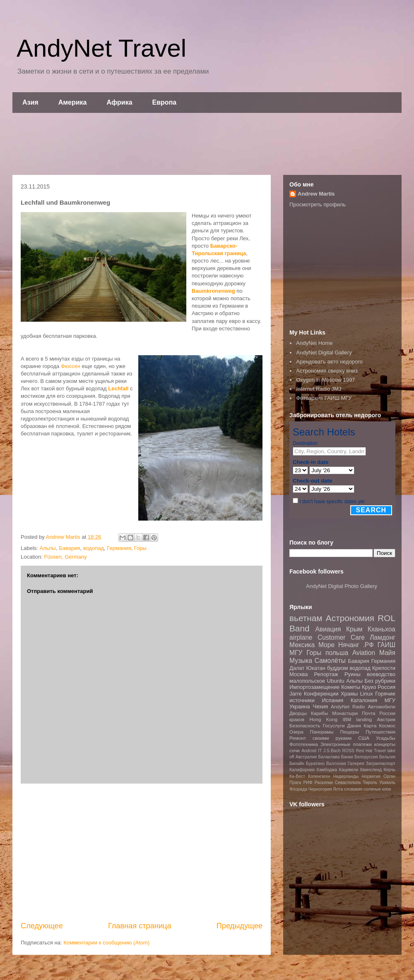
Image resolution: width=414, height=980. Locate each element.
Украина (300, 706)
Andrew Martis (316, 194)
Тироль (370, 783)
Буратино (315, 764)
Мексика (302, 645)
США (364, 738)
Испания (333, 700)
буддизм (338, 668)
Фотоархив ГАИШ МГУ (324, 398)
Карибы (319, 713)
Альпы (48, 548)
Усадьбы (386, 738)
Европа (165, 102)
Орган (389, 776)
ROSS (348, 751)
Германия (119, 548)
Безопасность (305, 725)
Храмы (349, 694)
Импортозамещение (314, 687)
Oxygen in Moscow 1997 (325, 380)
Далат (297, 668)
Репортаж (326, 674)
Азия (30, 102)
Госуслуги (334, 725)
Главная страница (140, 926)
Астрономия (350, 618)
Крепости (384, 668)
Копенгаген (319, 776)
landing (364, 719)
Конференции (321, 694)
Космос (387, 725)
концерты (385, 744)
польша (337, 653)
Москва (298, 674)
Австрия (386, 719)
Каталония (364, 700)
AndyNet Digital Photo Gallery (342, 586)
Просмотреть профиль (318, 204)
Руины (353, 674)
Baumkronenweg (213, 291)
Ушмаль (387, 783)
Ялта (338, 789)
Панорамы (321, 732)
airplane (301, 637)
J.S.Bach (332, 751)
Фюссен (71, 366)
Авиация (328, 629)
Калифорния (302, 770)
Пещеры (349, 732)
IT (320, 751)
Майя (387, 653)
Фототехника (304, 744)
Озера (296, 732)
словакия (353, 789)
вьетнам (306, 618)
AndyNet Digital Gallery (324, 353)
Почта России (379, 713)
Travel (380, 751)
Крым (354, 629)
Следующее (42, 926)
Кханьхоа (382, 629)
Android (309, 751)
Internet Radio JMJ (319, 389)
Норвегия (371, 776)
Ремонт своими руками (320, 738)
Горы (140, 548)
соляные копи (377, 789)
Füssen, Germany (65, 557)
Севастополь (348, 783)
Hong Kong (323, 719)
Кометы (351, 687)
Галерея (356, 764)
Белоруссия (366, 757)
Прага (295, 783)
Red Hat (364, 751)
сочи (295, 750)
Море (326, 645)
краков (297, 719)
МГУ (390, 700)
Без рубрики (380, 681)
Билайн (297, 764)
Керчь (390, 770)
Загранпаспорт (381, 764)
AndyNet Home (314, 343)
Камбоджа (327, 770)
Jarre (296, 694)
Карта (370, 725)
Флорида (298, 789)
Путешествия (380, 732)
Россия (386, 687)
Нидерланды (346, 776)
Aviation (364, 653)
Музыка (301, 661)
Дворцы (298, 713)
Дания (354, 725)
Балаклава (329, 757)
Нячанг (349, 645)
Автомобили (382, 706)
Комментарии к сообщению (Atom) (106, 943)
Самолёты (330, 661)
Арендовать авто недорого (329, 362)
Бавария (69, 548)
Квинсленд (371, 770)
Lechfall (118, 388)
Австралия (306, 757)
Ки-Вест (297, 776)
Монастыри (345, 713)
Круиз (369, 687)
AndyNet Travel (101, 48)
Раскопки (324, 783)
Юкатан (316, 668)
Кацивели (349, 770)
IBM (347, 719)
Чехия (320, 706)
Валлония (336, 764)
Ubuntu (336, 681)
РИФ (308, 783)
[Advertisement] (207, 144)
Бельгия (387, 757)
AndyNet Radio (348, 706)
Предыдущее (239, 926)
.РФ (368, 645)
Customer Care (341, 637)
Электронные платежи (346, 744)
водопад (94, 548)
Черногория (320, 789)
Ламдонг (383, 637)
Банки (347, 757)
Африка (120, 102)
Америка (73, 102)
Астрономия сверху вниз (327, 371)
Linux (367, 694)
